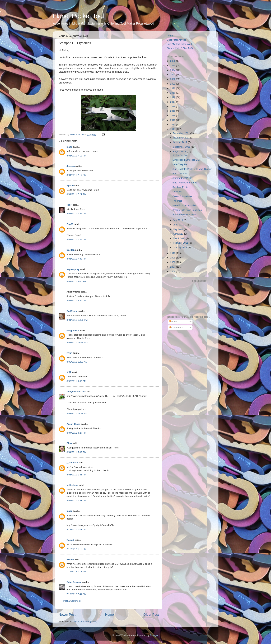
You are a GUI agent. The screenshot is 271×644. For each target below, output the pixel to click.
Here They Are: (180, 164)
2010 (173, 253)
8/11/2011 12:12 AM (77, 530)
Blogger (154, 635)
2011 (173, 129)
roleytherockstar (76, 392)
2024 (173, 70)
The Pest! (177, 201)
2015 (173, 111)
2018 (173, 97)
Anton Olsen (73, 424)
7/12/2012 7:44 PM (76, 594)
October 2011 (180, 142)
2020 (173, 88)
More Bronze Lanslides (184, 205)
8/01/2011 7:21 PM (76, 194)
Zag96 (70, 224)
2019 (173, 93)
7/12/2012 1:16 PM (76, 549)
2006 (173, 271)
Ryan (69, 353)
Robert (70, 540)
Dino (69, 443)
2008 (173, 262)
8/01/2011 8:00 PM (76, 281)
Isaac (69, 147)
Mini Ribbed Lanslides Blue (187, 160)
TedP (69, 205)
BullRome (72, 311)
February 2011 (181, 243)
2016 (173, 106)
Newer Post (67, 615)
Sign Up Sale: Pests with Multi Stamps (192, 169)
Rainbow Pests (180, 187)
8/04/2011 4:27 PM (76, 433)
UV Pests (177, 192)
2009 (173, 258)
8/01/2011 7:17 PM (76, 175)
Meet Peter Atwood (176, 40)
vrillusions (72, 485)
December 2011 (182, 133)
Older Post (151, 615)
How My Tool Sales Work (180, 44)
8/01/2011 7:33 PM (76, 259)
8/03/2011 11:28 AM (77, 413)
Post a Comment (72, 601)
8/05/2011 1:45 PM (76, 475)
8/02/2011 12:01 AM (77, 362)
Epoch (70, 185)
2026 (173, 61)
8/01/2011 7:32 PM (76, 240)
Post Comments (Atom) (85, 622)
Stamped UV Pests (182, 178)
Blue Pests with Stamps (185, 183)
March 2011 (179, 238)
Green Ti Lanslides (182, 196)
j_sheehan (72, 463)
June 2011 (179, 225)
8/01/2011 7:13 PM (76, 156)
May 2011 (178, 229)
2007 (173, 267)
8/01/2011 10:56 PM (77, 320)
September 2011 (182, 147)
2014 (173, 116)
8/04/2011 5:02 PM (76, 452)
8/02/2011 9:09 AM (76, 381)
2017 (173, 102)
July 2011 (178, 220)
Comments (176, 327)
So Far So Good (181, 155)
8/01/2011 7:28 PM (76, 214)
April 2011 (179, 234)
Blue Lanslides (180, 173)
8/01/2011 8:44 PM (76, 301)
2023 (173, 75)
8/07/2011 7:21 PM (76, 501)
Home (109, 615)
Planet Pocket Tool (78, 16)
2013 (173, 120)
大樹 (69, 372)
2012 (173, 125)
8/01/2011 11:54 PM (77, 343)
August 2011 (180, 151)
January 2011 (180, 247)
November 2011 (182, 138)
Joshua (71, 166)
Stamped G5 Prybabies (185, 214)
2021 (173, 84)
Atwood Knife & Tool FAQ (180, 48)
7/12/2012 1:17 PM (76, 571)
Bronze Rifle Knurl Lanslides (187, 210)
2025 (173, 65)
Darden (71, 250)
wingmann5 (73, 330)
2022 (173, 79)
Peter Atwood (74, 582)
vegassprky (73, 269)
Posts (173, 321)
